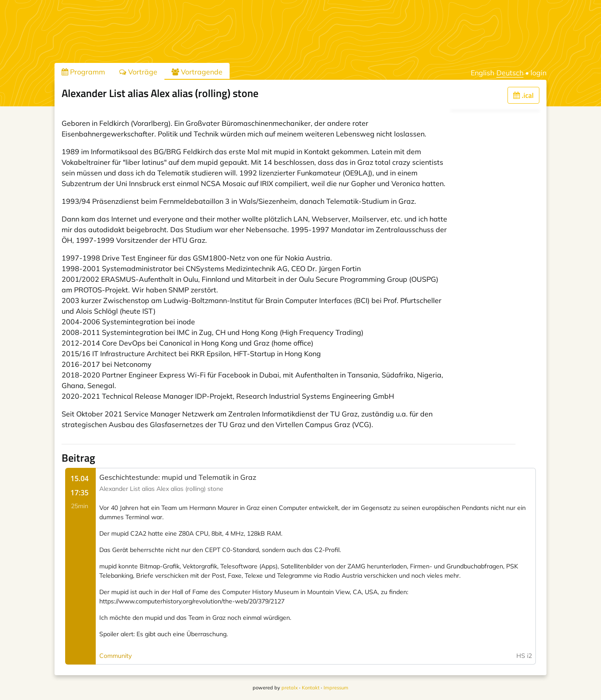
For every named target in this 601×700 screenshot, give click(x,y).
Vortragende (197, 72)
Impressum (336, 688)
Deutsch (510, 73)
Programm (83, 72)
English (482, 73)
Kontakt (311, 688)
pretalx (290, 688)
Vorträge (138, 72)
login (539, 73)
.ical (523, 95)
